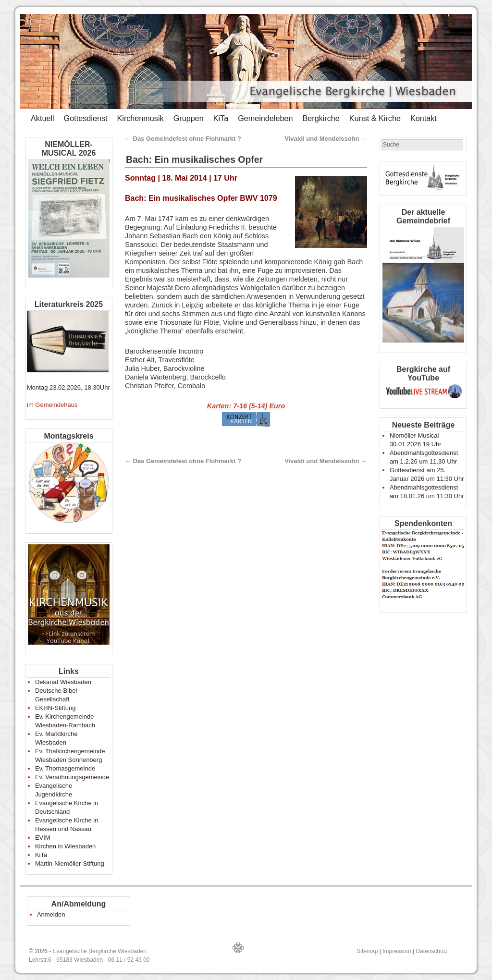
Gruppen (189, 118)
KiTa (221, 118)
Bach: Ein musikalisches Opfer (194, 159)
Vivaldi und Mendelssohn (326, 139)
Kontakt (424, 118)
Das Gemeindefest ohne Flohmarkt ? (183, 139)
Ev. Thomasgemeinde (65, 768)
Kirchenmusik (140, 118)
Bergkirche (321, 118)
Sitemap (367, 951)
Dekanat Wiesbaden (63, 682)
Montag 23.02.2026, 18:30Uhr (68, 387)
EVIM (43, 838)
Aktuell (43, 118)
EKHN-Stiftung (55, 708)
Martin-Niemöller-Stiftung (70, 864)
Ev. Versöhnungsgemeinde (72, 777)
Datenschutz (432, 951)
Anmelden (51, 914)
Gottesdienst (86, 118)
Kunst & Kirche (375, 118)
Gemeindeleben (265, 118)
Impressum (397, 951)
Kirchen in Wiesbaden (65, 846)
